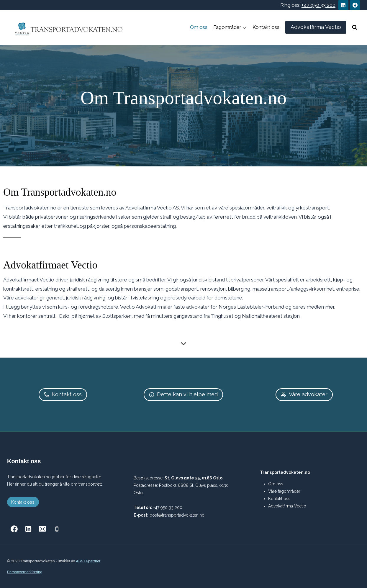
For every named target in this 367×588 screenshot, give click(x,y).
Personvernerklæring (25, 572)
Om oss (199, 27)
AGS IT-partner (88, 561)
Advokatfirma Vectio (316, 27)
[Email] (43, 529)
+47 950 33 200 (318, 5)
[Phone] (57, 529)
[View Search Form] (355, 27)
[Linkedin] (343, 5)
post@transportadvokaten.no (177, 515)
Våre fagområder (284, 491)
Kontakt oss (266, 27)
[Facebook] (355, 5)
